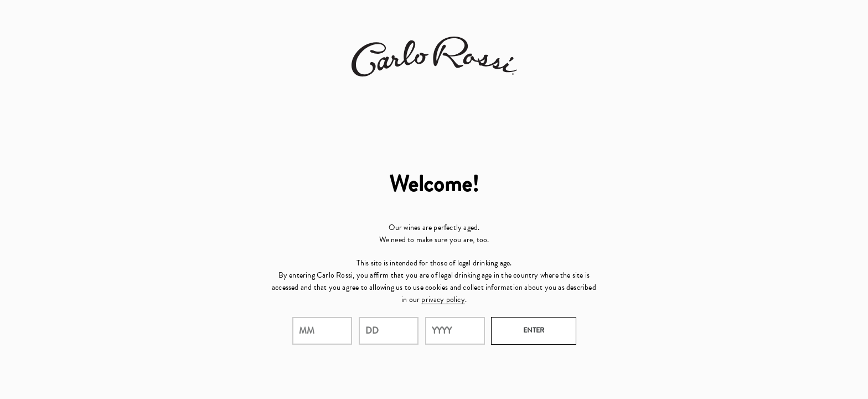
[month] (322, 331)
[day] (389, 331)
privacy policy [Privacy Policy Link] (443, 300)
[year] (455, 331)
